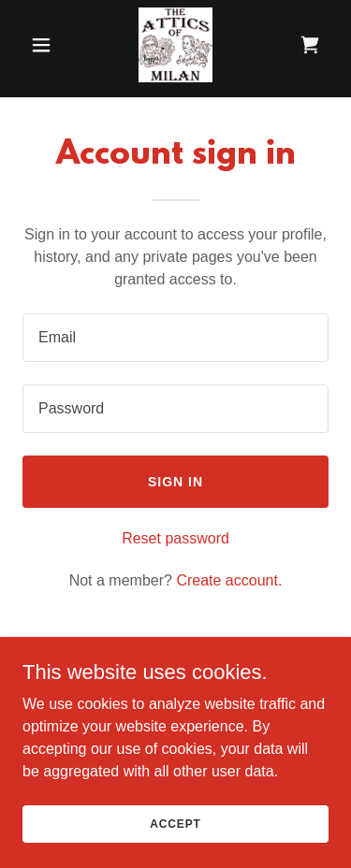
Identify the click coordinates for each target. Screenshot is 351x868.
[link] (175, 45)
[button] (45, 45)
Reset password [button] (175, 538)
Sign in (175, 482)
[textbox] (175, 338)
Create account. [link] (229, 580)
